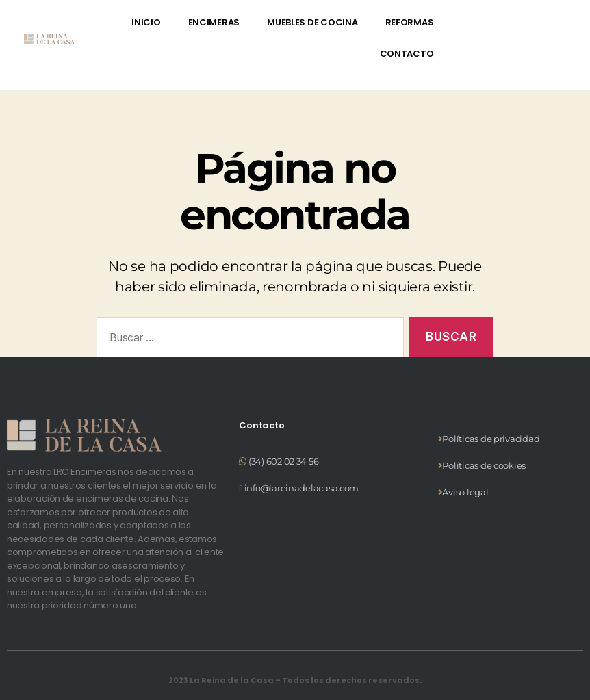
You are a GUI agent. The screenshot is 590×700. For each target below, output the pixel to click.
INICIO (146, 22)
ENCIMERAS (214, 22)
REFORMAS (410, 22)
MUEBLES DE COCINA (312, 22)
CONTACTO (407, 54)
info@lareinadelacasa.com (300, 488)
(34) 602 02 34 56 (283, 461)
